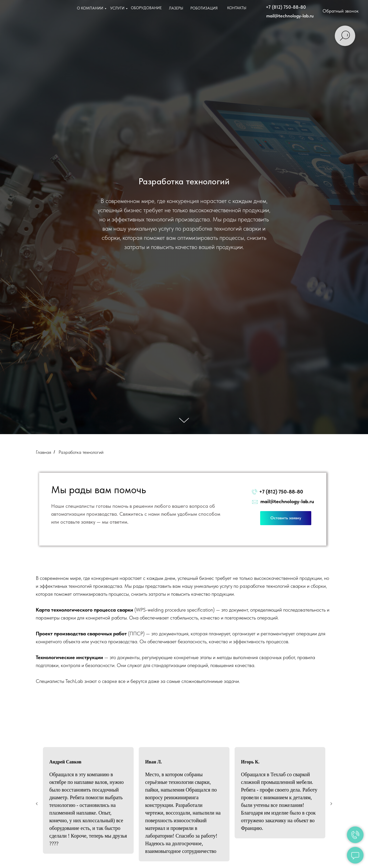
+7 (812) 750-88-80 (286, 7)
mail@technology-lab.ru (290, 16)
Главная (43, 452)
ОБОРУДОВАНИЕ (146, 8)
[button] (341, 11)
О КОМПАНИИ (90, 8)
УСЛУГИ (117, 8)
